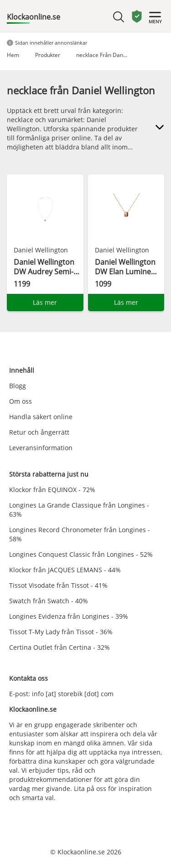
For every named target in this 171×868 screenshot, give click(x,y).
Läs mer (45, 302)
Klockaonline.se (34, 17)
